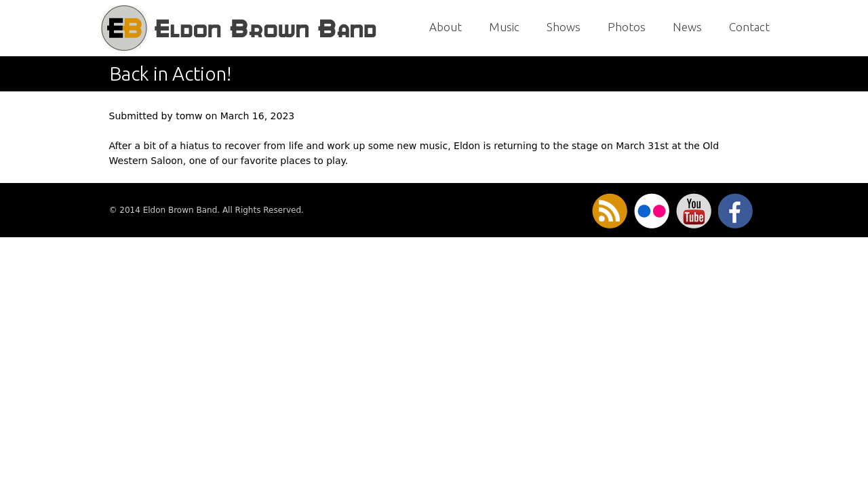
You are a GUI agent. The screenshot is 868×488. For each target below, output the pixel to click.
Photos (627, 27)
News (687, 27)
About (446, 27)
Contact (749, 27)
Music (504, 27)
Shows (564, 27)
